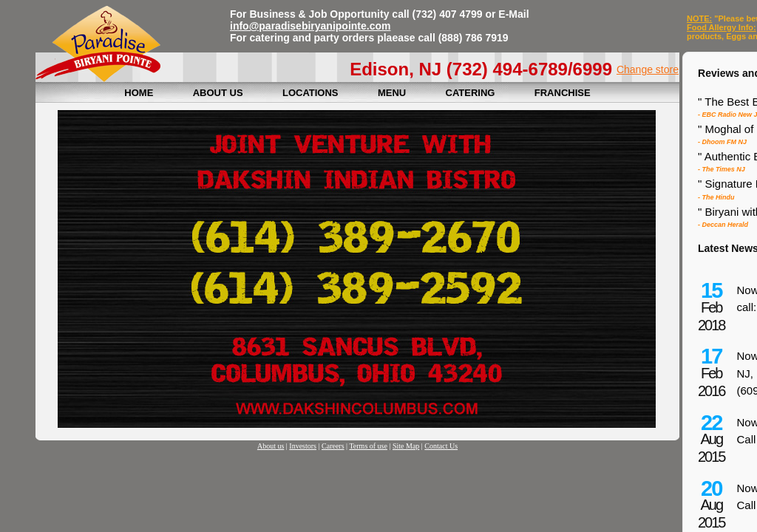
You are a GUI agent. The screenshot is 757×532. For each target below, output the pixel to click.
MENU (392, 93)
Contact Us (441, 446)
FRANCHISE (563, 93)
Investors (303, 446)
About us (271, 446)
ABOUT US (218, 93)
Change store (648, 69)
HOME (139, 93)
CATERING (471, 93)
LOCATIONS (310, 93)
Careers (333, 446)
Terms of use (368, 446)
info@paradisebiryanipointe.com (310, 26)
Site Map (406, 446)
